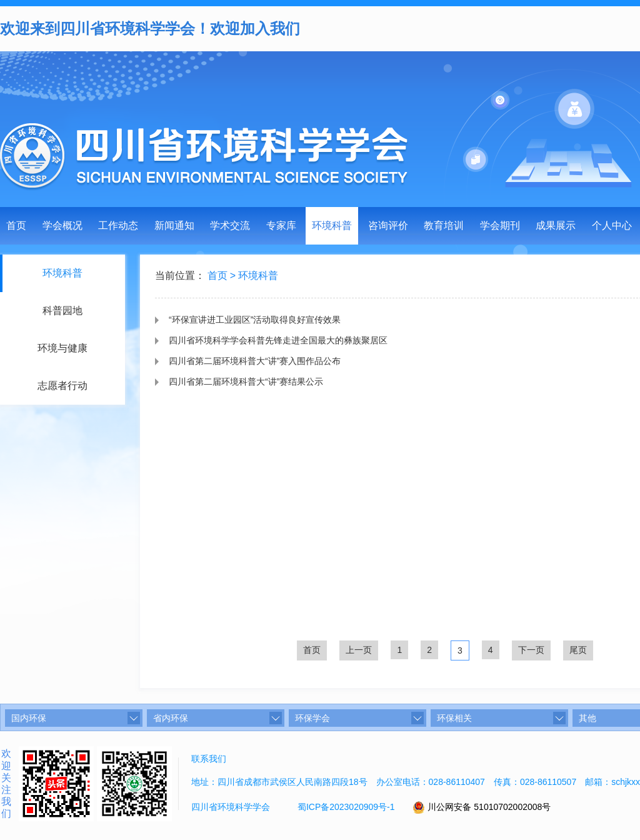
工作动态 (118, 225)
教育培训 (444, 225)
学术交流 (230, 225)
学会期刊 (500, 225)
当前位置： (180, 276)
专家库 (281, 225)
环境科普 (332, 225)
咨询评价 (388, 225)
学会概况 (62, 225)
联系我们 (209, 759)
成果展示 (556, 225)
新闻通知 (174, 225)
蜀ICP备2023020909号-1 (346, 807)
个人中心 (612, 225)
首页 (16, 225)
